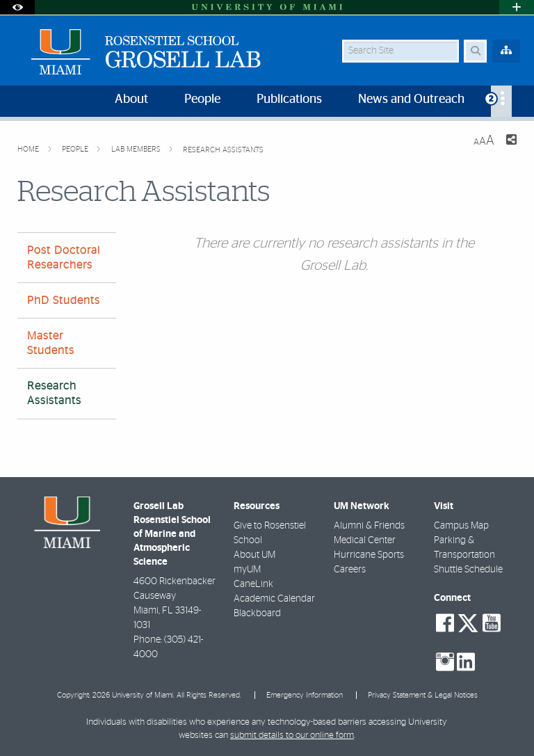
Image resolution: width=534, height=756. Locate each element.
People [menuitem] (202, 99)
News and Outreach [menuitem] (411, 99)
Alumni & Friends (369, 526)
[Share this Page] (511, 142)
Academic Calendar (274, 599)
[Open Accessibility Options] (17, 7)
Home (29, 149)
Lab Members (137, 149)
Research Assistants (223, 150)
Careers (350, 570)
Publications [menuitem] (289, 99)
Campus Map (461, 526)
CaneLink (253, 584)
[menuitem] (501, 101)
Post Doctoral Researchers (64, 258)
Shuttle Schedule (468, 570)
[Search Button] (475, 51)
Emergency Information (305, 695)
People (76, 149)
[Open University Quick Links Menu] (517, 7)
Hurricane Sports (369, 555)
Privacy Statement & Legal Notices (423, 695)
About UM (254, 555)
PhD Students (64, 300)
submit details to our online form (292, 735)
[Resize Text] (484, 141)
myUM (247, 570)
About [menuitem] (131, 99)
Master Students (51, 343)
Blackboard (257, 613)
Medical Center (365, 540)
